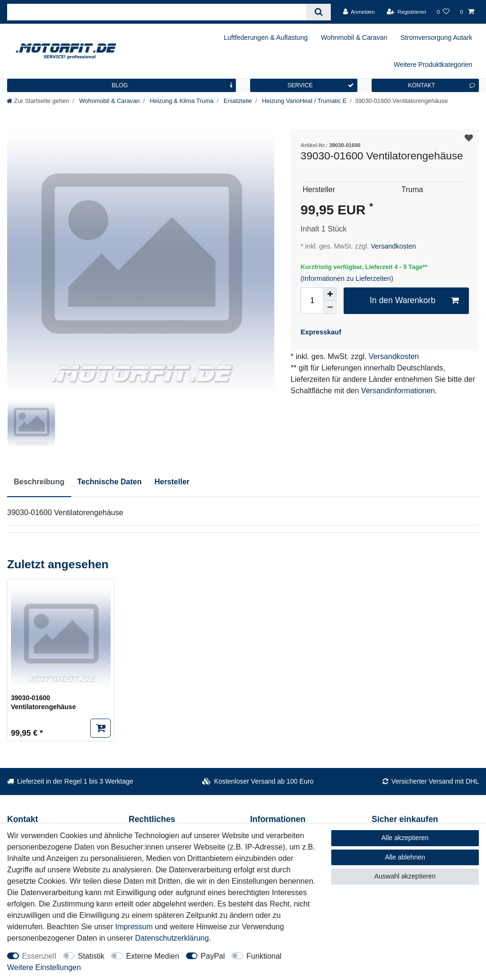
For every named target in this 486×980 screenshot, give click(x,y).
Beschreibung (39, 482)
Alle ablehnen (405, 857)
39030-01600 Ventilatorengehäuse (43, 703)
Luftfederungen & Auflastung (266, 37)
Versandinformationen (398, 391)
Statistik (91, 956)
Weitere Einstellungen (44, 967)
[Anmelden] (359, 12)
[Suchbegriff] (157, 12)
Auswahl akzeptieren (405, 876)
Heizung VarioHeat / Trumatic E (303, 101)
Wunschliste (469, 139)
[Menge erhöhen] (330, 294)
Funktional (264, 956)
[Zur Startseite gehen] (38, 101)
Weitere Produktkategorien (433, 65)
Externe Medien (153, 956)
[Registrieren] (407, 12)
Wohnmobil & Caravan (354, 37)
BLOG (172, 85)
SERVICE (320, 85)
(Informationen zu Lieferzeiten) (347, 278)
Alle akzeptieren (405, 838)
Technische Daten (110, 482)
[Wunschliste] (443, 12)
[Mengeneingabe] (312, 301)
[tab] (39, 482)
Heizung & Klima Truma (181, 101)
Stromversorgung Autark (436, 37)
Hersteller (172, 482)
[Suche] (318, 12)
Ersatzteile (237, 101)
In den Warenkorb (414, 300)
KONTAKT (442, 85)
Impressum (134, 927)
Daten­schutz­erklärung (172, 938)
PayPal (213, 956)
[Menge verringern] (330, 307)
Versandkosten (392, 246)
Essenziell (39, 956)
